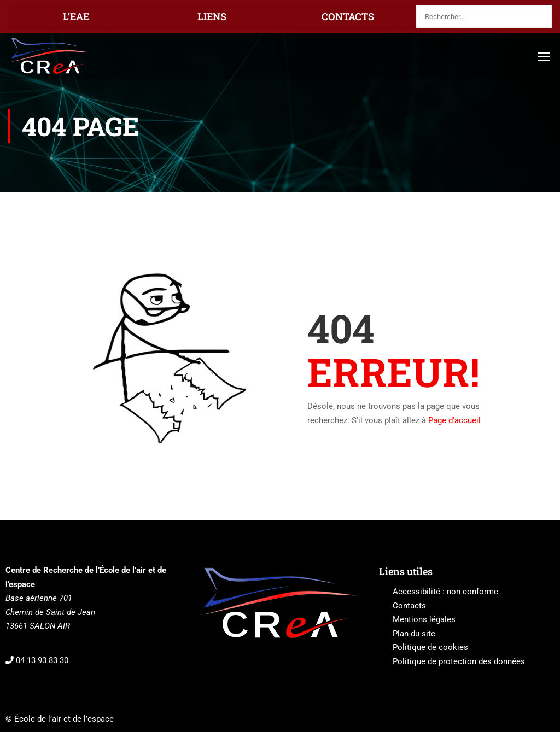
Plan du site (414, 634)
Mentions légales (424, 619)
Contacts (409, 606)
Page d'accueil (454, 420)
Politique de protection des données (459, 661)
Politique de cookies (430, 647)
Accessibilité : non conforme (445, 592)
